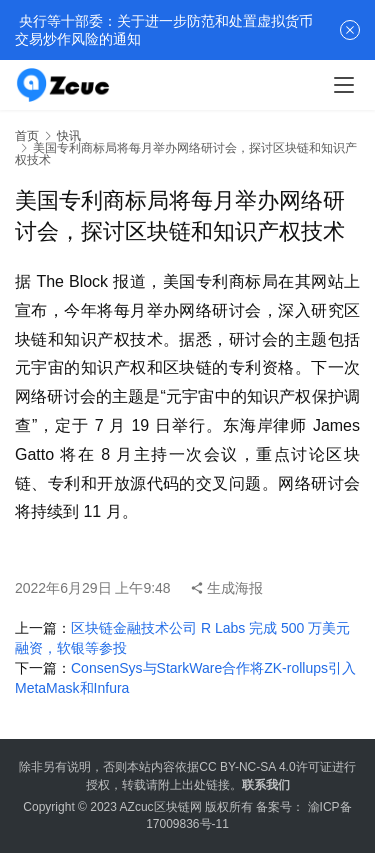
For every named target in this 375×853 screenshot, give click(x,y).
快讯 (69, 136)
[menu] (344, 85)
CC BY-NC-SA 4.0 (247, 767)
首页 (27, 136)
